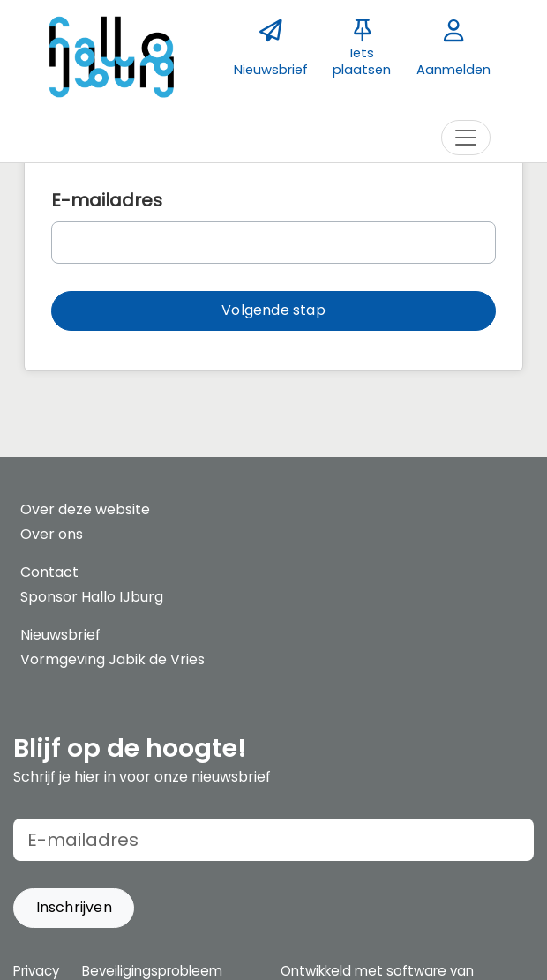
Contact (49, 572)
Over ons (52, 534)
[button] (273, 311)
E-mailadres (107, 200)
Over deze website (85, 509)
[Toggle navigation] (466, 138)
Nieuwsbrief (60, 635)
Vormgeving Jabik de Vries (112, 659)
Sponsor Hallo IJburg (92, 597)
